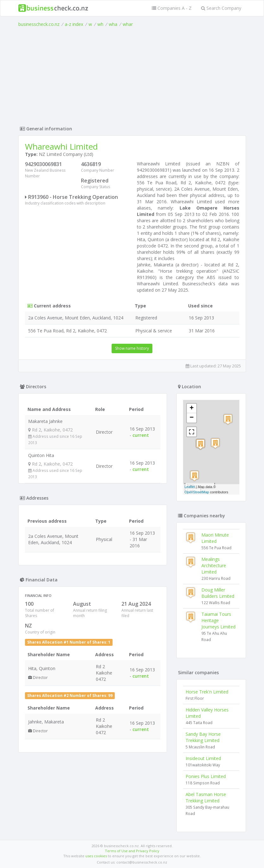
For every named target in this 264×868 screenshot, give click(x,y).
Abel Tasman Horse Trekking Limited (206, 797)
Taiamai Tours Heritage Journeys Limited (218, 620)
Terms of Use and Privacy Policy (132, 851)
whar (128, 24)
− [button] (191, 418)
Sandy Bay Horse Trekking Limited (203, 737)
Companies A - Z (172, 8)
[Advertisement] (132, 75)
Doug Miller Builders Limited (218, 593)
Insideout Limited (203, 758)
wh (100, 24)
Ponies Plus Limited (206, 776)
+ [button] (191, 408)
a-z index (74, 24)
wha (113, 24)
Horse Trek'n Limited (207, 692)
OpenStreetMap (197, 492)
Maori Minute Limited (215, 538)
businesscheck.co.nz (39, 24)
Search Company (221, 8)
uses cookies (96, 856)
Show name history (132, 348)
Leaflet (190, 487)
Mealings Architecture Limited (214, 565)
